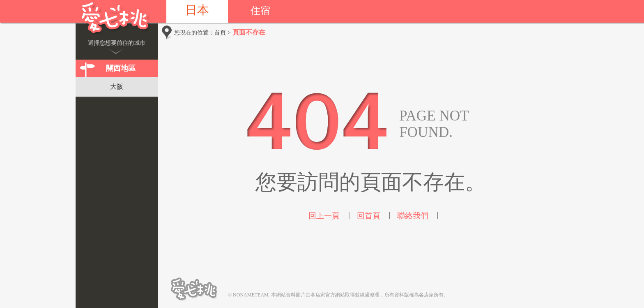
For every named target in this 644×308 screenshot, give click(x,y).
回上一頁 (324, 216)
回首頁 (369, 216)
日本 (197, 10)
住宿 (260, 11)
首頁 (220, 32)
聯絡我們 (413, 216)
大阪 (117, 87)
